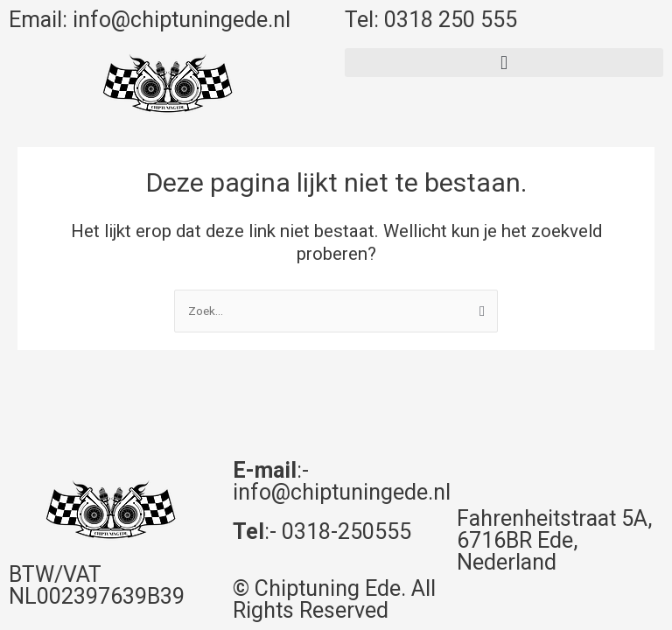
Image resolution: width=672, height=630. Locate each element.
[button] (504, 63)
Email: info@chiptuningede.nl (150, 20)
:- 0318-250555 (322, 532)
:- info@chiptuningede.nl (342, 481)
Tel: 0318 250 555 (431, 20)
